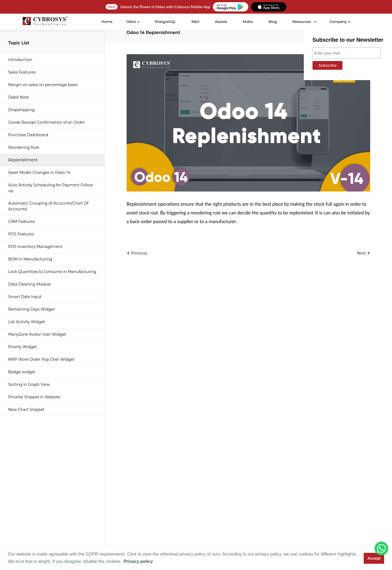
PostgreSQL (165, 22)
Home (107, 22)
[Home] (45, 22)
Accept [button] (374, 558)
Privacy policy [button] (138, 561)
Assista (221, 22)
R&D (195, 22)
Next (364, 253)
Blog (273, 22)
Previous (137, 253)
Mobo (248, 22)
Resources (302, 22)
